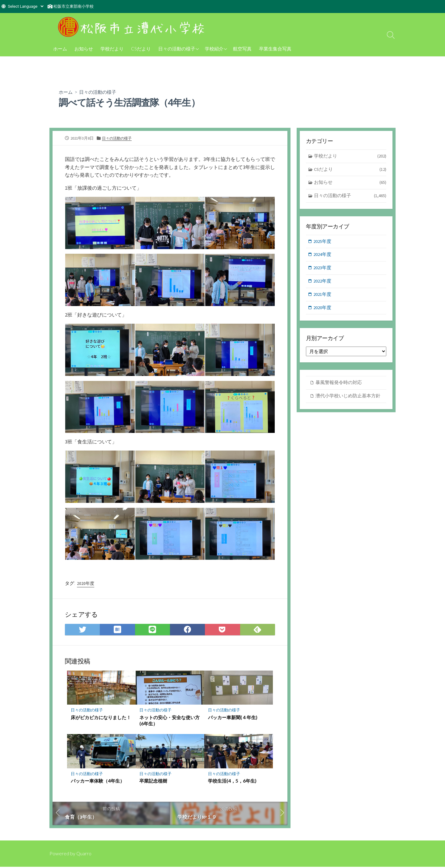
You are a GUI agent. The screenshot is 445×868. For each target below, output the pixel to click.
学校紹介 (214, 49)
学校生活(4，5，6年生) (232, 782)
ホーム (60, 49)
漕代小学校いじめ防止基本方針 (348, 398)
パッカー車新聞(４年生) (233, 718)
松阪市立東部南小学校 (74, 6)
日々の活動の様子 (177, 49)
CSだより (141, 49)
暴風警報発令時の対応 (339, 385)
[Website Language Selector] (25, 6)
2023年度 (323, 269)
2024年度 (323, 256)
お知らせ (84, 49)
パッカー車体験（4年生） (98, 782)
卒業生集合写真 (275, 49)
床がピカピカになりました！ (101, 718)
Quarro (84, 854)
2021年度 (323, 296)
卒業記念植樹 (153, 782)
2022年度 (323, 283)
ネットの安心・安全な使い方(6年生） (170, 721)
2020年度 (86, 584)
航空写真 (242, 49)
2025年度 (323, 242)
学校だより (112, 49)
